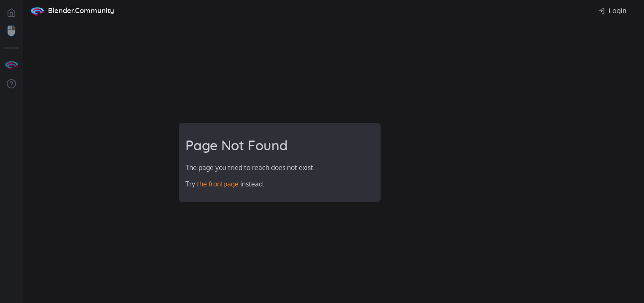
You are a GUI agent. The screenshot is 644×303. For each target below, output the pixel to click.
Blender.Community (81, 11)
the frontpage (218, 184)
